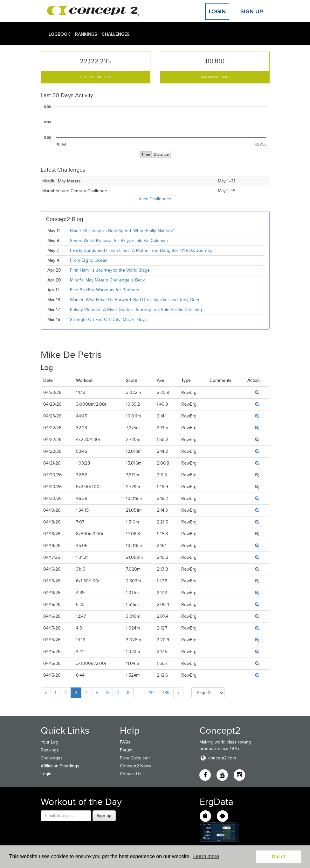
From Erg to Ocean (89, 260)
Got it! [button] (279, 857)
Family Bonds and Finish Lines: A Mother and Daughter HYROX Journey (141, 250)
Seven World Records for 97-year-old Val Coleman (119, 241)
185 (166, 693)
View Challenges (155, 199)
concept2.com (218, 758)
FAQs (125, 742)
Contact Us (131, 774)
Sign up (104, 815)
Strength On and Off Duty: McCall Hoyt (108, 320)
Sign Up (252, 11)
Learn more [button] (206, 856)
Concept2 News (136, 766)
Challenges (116, 34)
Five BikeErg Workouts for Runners (105, 290)
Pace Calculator (135, 758)
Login (217, 11)
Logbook (59, 34)
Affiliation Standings (60, 766)
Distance (161, 155)
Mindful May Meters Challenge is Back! (108, 280)
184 (152, 693)
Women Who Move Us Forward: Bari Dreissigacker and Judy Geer (135, 300)
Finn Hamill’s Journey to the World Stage (110, 270)
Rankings (86, 34)
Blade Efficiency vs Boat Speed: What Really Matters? (122, 231)
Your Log (49, 742)
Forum (126, 750)
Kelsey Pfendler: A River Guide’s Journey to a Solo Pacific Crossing (136, 310)
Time (146, 155)
